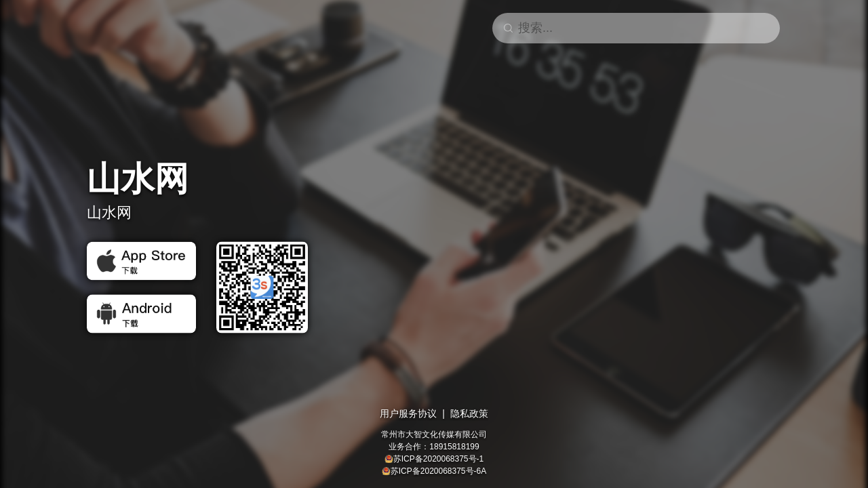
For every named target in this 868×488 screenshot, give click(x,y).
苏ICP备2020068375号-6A (438, 471)
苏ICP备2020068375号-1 (438, 459)
